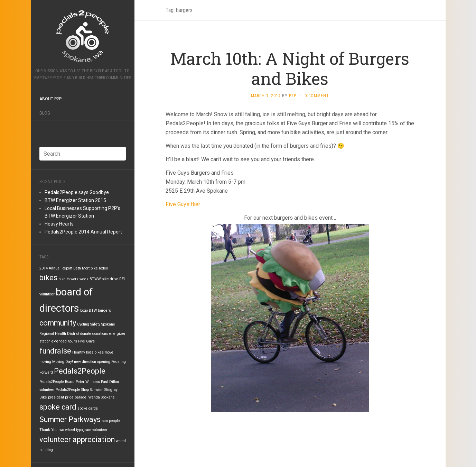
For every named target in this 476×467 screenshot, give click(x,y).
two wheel (67, 430)
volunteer (100, 430)
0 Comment (317, 96)
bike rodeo (99, 268)
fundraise (55, 351)
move (109, 352)
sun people (111, 421)
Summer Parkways (70, 419)
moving (45, 362)
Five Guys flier (183, 204)
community (58, 323)
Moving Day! (63, 362)
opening (104, 362)
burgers (104, 310)
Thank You (48, 430)
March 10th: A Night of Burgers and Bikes (290, 68)
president (56, 397)
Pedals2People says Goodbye (77, 192)
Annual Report (60, 268)
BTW (93, 310)
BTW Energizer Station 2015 (75, 200)
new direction (85, 362)
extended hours (64, 341)
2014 (44, 268)
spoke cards (88, 408)
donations (100, 334)
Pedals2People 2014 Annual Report (83, 232)
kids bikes (95, 352)
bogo (84, 310)
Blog (45, 113)
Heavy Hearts (59, 224)
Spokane (108, 397)
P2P (293, 96)
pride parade (76, 397)
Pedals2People (80, 371)
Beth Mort (81, 268)
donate (86, 334)
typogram (84, 430)
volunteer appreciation (77, 439)
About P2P (50, 99)
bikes (48, 278)
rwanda (94, 397)
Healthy (79, 352)
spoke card (58, 407)
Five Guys (86, 341)
